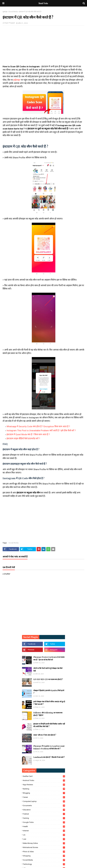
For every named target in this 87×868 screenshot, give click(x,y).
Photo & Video (44, 852)
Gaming (44, 818)
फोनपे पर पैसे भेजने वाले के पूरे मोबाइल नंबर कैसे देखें (48, 670)
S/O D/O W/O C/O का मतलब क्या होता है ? (48, 679)
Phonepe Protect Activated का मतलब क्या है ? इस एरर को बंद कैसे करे (49, 658)
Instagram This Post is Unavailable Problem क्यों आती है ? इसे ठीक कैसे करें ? (41, 430)
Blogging (44, 793)
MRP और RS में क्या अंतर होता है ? (45, 735)
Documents (44, 806)
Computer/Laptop (44, 801)
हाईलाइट (17, 80)
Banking (44, 789)
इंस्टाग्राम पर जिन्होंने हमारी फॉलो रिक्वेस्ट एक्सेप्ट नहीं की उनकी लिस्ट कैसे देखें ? (49, 725)
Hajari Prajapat (10, 23)
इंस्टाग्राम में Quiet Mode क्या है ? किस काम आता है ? (28, 434)
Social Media (13, 12)
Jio (44, 835)
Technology (44, 864)
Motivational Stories (44, 847)
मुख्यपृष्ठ (5, 12)
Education (44, 810)
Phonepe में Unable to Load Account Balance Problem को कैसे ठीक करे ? (49, 747)
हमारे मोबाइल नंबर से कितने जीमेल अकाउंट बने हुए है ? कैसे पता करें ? (49, 703)
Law (44, 839)
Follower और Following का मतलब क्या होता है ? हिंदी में (48, 714)
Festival (44, 814)
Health (44, 826)
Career (44, 797)
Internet (44, 831)
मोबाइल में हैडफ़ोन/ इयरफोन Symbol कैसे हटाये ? (49, 692)
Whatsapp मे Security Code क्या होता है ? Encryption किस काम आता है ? (38, 426)
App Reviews (44, 785)
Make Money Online (44, 843)
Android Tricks (44, 780)
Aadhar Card (44, 776)
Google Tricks (44, 822)
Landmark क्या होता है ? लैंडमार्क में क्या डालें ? (49, 757)
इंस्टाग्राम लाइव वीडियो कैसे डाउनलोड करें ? (23, 438)
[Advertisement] (43, 47)
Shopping (44, 856)
